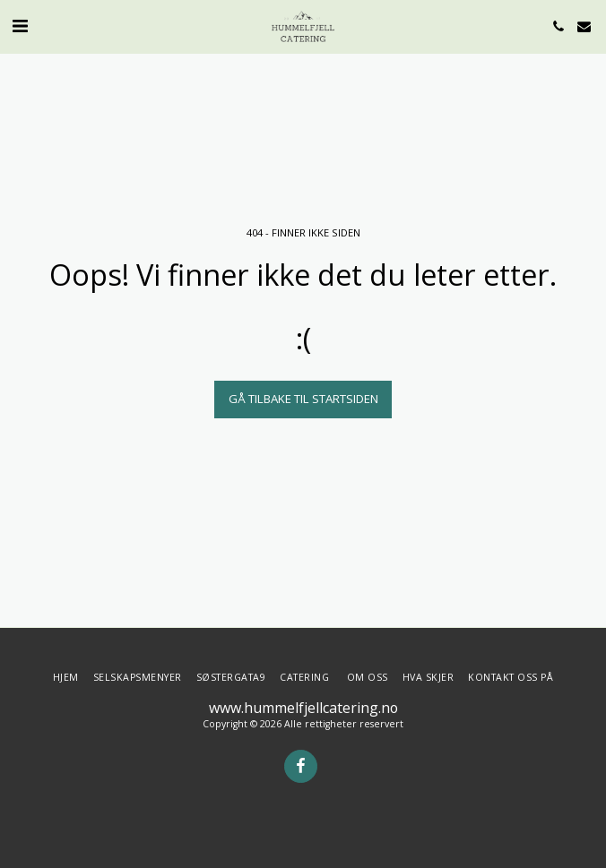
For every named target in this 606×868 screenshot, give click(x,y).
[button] (20, 26)
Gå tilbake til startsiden (303, 399)
